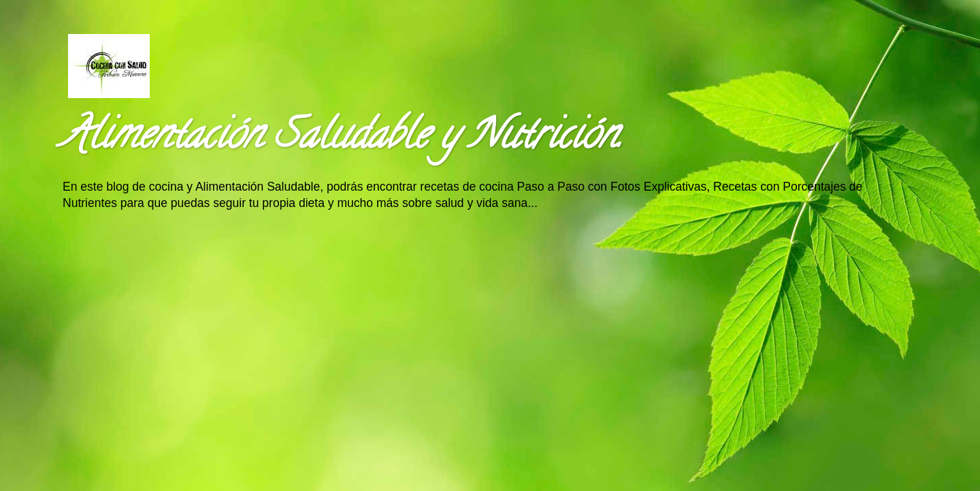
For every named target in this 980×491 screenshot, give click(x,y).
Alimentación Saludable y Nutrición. (342, 139)
